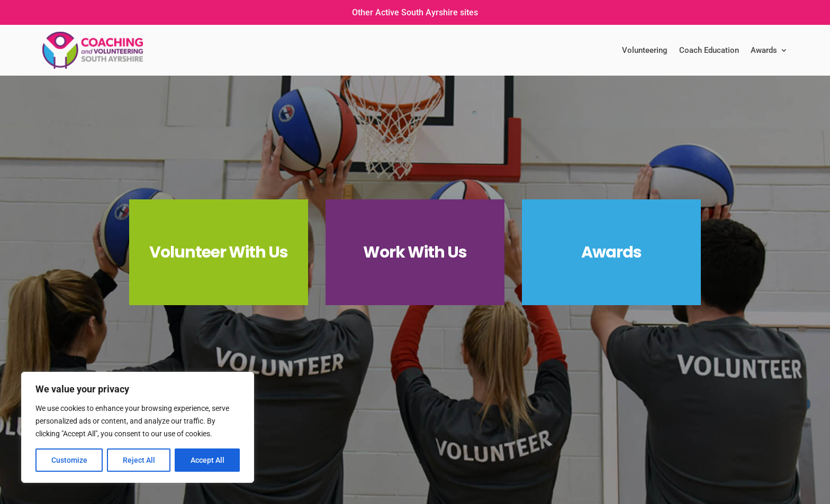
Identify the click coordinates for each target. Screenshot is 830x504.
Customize (69, 460)
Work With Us (415, 252)
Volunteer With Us (219, 252)
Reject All (139, 460)
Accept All (207, 460)
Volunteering (645, 50)
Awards (764, 50)
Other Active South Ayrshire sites (415, 12)
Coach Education (709, 50)
